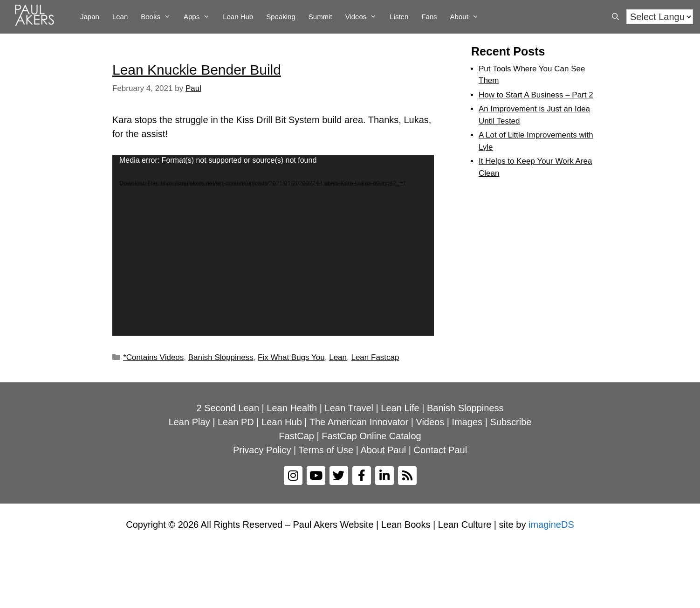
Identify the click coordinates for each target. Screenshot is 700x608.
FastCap (296, 436)
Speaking (281, 17)
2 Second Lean (228, 408)
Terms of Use (326, 450)
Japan (90, 17)
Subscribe (511, 422)
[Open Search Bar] (615, 17)
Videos (364, 17)
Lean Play (189, 422)
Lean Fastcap (375, 357)
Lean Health (292, 408)
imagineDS (551, 525)
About (468, 17)
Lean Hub (238, 17)
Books (159, 17)
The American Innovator (359, 422)
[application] (273, 245)
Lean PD (236, 422)
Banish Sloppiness (221, 357)
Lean (120, 17)
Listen (399, 17)
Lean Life (400, 408)
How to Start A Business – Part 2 (536, 95)
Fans (429, 17)
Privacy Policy (262, 450)
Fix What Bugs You (291, 357)
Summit (320, 17)
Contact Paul (441, 450)
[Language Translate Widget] (660, 17)
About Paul (383, 450)
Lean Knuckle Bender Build (197, 70)
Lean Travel (349, 408)
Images (467, 422)
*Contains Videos (153, 357)
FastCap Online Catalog (371, 436)
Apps (200, 17)
